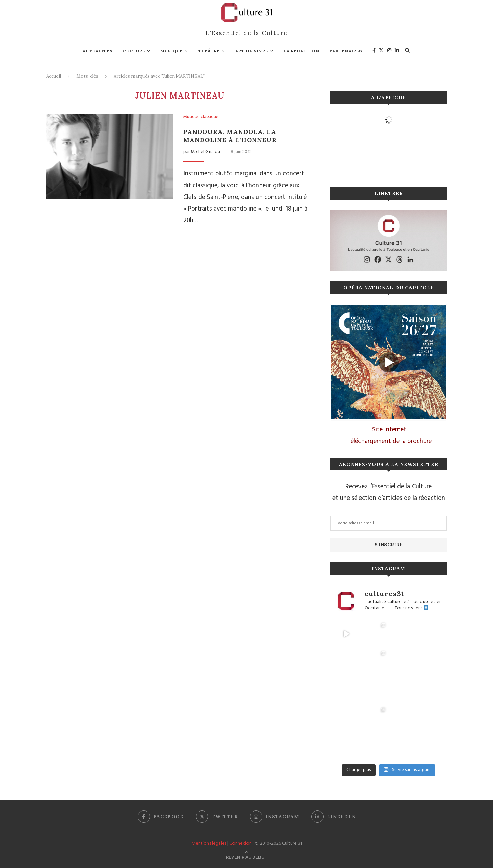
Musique (172, 51)
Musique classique (201, 117)
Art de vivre (252, 51)
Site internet (389, 430)
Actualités (98, 51)
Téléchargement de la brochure (389, 441)
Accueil (54, 76)
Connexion (241, 844)
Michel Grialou (205, 152)
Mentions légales (209, 844)
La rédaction (301, 51)
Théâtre (209, 51)
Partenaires (346, 51)
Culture (134, 51)
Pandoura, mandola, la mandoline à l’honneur (230, 136)
